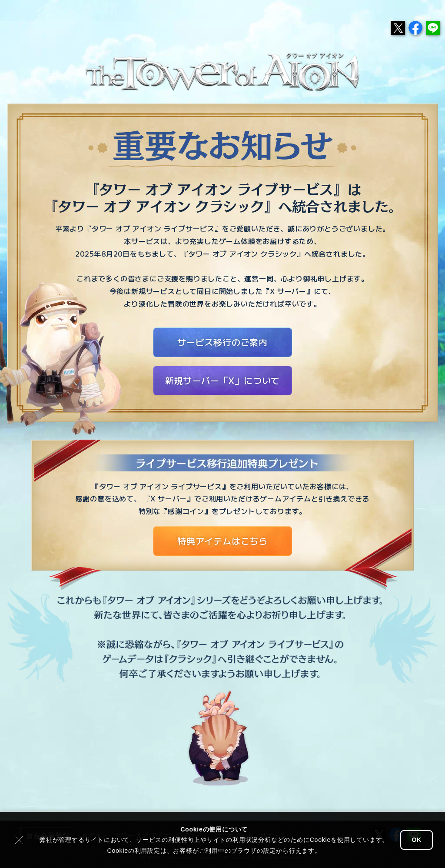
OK (417, 840)
